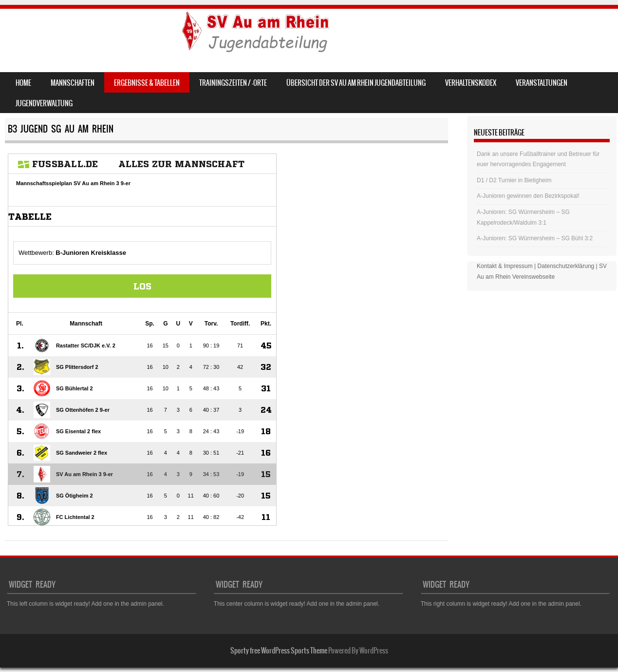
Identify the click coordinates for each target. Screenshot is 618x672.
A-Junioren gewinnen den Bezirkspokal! (528, 196)
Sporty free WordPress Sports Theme (279, 651)
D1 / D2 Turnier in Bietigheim (514, 180)
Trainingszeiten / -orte (233, 83)
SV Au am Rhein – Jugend (89, 32)
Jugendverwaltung (44, 103)
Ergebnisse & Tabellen (147, 83)
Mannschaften (73, 83)
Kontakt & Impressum (505, 266)
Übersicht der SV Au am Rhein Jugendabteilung (356, 83)
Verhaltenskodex (471, 83)
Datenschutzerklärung (566, 266)
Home (23, 83)
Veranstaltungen (542, 83)
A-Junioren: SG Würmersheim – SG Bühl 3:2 (535, 238)
